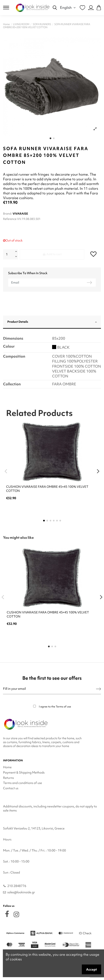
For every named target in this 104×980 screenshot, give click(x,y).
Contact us (11, 788)
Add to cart (52, 254)
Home (7, 767)
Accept (91, 969)
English (68, 7)
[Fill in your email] (50, 689)
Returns (8, 778)
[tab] (52, 322)
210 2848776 (17, 886)
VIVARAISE (20, 214)
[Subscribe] (99, 689)
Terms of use (63, 707)
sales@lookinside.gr (21, 892)
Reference (10, 219)
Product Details (52, 322)
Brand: (8, 214)
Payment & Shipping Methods (24, 773)
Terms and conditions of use (22, 783)
